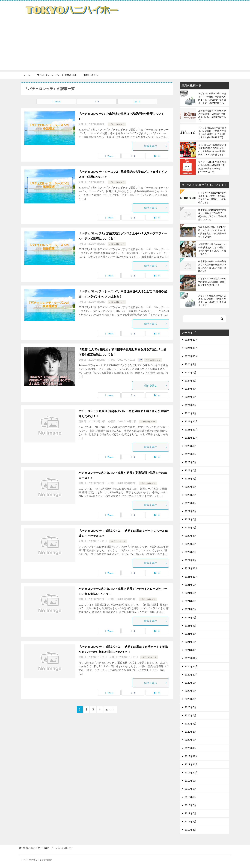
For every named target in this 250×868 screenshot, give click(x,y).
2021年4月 (191, 626)
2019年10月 (191, 773)
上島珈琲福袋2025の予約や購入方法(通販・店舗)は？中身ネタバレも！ (212, 115)
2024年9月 (191, 364)
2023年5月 (191, 470)
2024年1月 (191, 413)
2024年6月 (191, 372)
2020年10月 (191, 675)
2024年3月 (191, 397)
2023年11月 (191, 430)
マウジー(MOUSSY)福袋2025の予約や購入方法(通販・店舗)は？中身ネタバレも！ (212, 167)
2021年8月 (191, 593)
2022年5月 (191, 528)
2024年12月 (191, 340)
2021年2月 (191, 642)
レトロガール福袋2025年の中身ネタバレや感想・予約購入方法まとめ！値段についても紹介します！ (212, 198)
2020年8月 (191, 691)
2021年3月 (191, 634)
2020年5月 (191, 715)
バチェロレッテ (117, 124)
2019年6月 (191, 805)
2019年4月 (191, 822)
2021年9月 (191, 585)
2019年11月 (191, 764)
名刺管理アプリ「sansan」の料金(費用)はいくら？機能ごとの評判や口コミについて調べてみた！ (212, 249)
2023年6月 (191, 462)
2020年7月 (191, 699)
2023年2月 (191, 495)
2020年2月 (191, 740)
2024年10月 (191, 356)
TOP (36, 848)
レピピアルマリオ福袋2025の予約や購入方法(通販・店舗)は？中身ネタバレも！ (212, 282)
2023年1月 (191, 503)
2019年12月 (191, 756)
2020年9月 (191, 683)
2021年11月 (191, 577)
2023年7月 (191, 454)
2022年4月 (191, 536)
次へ (108, 710)
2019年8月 (191, 789)
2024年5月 (191, 381)
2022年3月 (191, 544)
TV (140, 360)
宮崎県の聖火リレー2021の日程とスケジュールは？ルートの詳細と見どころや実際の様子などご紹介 (212, 232)
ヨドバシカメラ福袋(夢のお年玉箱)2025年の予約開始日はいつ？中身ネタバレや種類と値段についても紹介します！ (212, 150)
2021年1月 (191, 650)
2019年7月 (191, 797)
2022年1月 (191, 560)
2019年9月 (191, 781)
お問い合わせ (91, 75)
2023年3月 (191, 487)
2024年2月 (191, 405)
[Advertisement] (125, 45)
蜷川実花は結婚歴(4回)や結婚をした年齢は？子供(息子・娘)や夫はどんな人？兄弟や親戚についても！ (212, 215)
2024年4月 (191, 389)
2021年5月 (191, 617)
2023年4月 (191, 479)
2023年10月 (191, 438)
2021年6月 (191, 609)
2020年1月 (191, 748)
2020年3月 (191, 732)
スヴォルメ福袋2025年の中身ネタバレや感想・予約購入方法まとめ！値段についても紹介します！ (212, 98)
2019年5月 (191, 813)
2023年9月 (191, 446)
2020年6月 (191, 707)
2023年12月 (191, 421)
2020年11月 (191, 666)
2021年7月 (191, 601)
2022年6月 (191, 519)
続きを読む (156, 146)
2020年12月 (191, 658)
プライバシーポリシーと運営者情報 (57, 75)
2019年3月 (191, 830)
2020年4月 (191, 724)
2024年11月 (191, 348)
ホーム (26, 75)
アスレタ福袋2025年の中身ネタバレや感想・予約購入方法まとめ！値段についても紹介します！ (212, 133)
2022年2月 (191, 552)
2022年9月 (191, 511)
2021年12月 (191, 568)
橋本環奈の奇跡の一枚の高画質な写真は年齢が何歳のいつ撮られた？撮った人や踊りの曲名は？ (212, 266)
